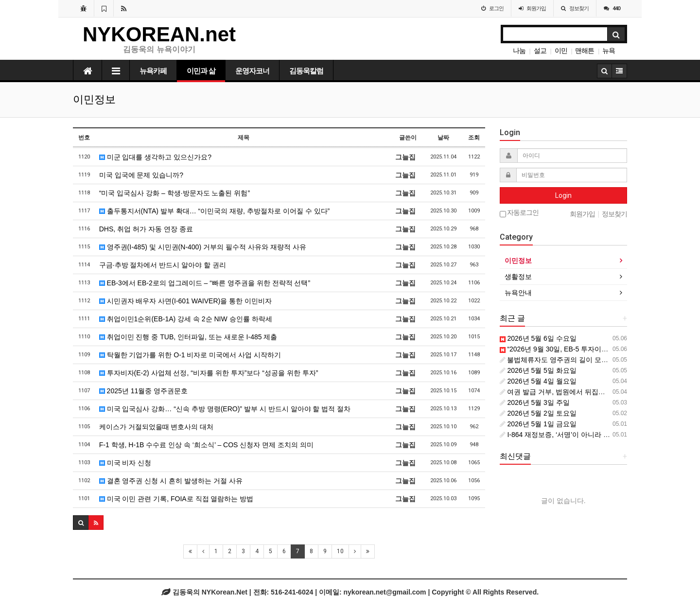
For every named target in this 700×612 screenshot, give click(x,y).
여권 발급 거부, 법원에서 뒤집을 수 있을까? (570, 392)
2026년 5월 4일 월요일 (538, 381)
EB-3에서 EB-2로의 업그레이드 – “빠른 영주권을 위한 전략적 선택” (205, 283)
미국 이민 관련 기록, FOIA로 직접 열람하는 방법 (176, 499)
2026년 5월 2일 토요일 (538, 413)
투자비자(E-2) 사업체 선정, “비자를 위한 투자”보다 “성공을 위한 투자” (209, 373)
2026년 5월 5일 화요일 (538, 370)
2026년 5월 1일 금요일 (538, 424)
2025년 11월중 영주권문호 (143, 391)
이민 (561, 51)
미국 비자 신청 (125, 463)
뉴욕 (609, 51)
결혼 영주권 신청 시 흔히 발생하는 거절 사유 (171, 481)
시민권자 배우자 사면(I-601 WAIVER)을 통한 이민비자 (185, 301)
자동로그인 (519, 213)
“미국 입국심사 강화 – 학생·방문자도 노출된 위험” (175, 193)
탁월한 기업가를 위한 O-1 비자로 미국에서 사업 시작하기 (190, 355)
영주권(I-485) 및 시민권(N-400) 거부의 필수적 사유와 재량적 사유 (203, 247)
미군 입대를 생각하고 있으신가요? (155, 157)
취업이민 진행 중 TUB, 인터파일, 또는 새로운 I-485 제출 (188, 337)
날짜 (443, 138)
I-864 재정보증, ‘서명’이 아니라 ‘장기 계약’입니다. (579, 435)
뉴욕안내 (518, 293)
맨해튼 (585, 51)
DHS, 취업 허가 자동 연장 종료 (146, 229)
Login (563, 195)
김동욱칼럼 (306, 71)
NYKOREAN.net (159, 34)
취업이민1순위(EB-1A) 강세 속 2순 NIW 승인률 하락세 (186, 319)
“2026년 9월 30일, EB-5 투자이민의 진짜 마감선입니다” (588, 349)
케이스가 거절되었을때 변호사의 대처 (157, 427)
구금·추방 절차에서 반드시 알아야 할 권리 (163, 265)
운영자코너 (252, 71)
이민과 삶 (201, 71)
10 (340, 551)
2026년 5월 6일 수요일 (538, 338)
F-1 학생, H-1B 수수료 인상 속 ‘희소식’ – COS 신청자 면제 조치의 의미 (206, 445)
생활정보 (518, 277)
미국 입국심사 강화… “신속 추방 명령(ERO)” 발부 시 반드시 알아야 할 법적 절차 (225, 409)
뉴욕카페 (153, 71)
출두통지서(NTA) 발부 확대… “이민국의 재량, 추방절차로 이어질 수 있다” (215, 211)
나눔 (519, 51)
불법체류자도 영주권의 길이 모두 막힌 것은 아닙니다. (585, 360)
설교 (540, 51)
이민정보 (518, 261)
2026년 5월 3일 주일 (535, 402)
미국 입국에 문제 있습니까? (141, 175)
